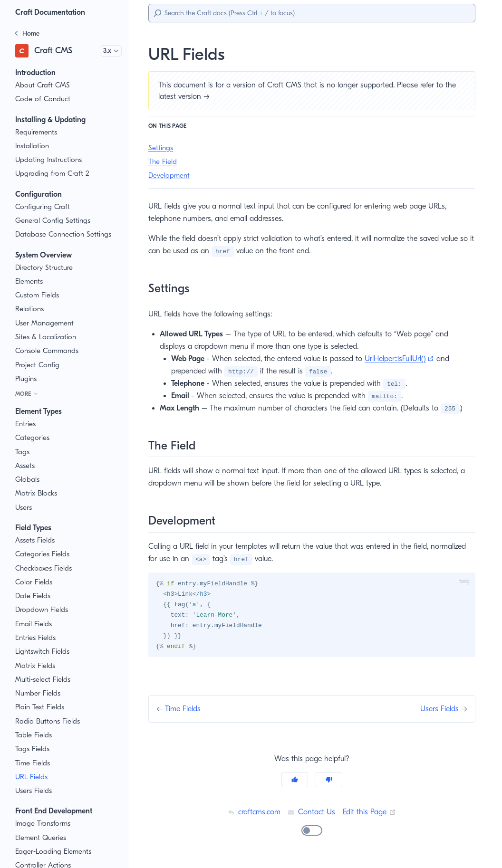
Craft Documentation (53, 12)
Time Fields (34, 763)
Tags (23, 452)
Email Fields (35, 624)
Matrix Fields (36, 666)
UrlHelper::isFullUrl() (411, 358)
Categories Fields (43, 554)
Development (170, 176)
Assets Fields (37, 540)
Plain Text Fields (41, 707)
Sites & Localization (47, 337)
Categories (33, 438)
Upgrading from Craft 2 (52, 174)
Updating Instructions (49, 160)
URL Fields (33, 777)
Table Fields (34, 735)
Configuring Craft (43, 207)
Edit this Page (370, 814)
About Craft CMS (43, 85)
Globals (28, 480)
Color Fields (34, 582)
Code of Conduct (42, 99)
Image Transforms (44, 824)
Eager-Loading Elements (55, 852)
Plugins (27, 379)
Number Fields (39, 693)
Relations (30, 309)
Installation (33, 146)
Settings (161, 148)
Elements (30, 281)
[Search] (312, 13)
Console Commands (48, 351)
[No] (329, 782)
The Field (163, 162)
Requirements (38, 132)
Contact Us (311, 814)
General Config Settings (53, 221)
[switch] (312, 832)
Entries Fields (37, 638)
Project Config (38, 365)
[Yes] (295, 782)
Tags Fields (34, 749)
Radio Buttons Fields (48, 721)
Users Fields (35, 791)
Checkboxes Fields (46, 568)
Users (25, 508)
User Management (45, 323)
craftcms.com (252, 814)
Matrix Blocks (37, 493)
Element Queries (42, 838)
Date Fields (34, 596)
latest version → (186, 96)
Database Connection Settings (64, 234)
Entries (26, 424)
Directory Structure (45, 268)
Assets (26, 466)
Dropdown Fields (42, 610)
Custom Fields (38, 295)
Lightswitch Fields (44, 652)
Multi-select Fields (44, 680)
